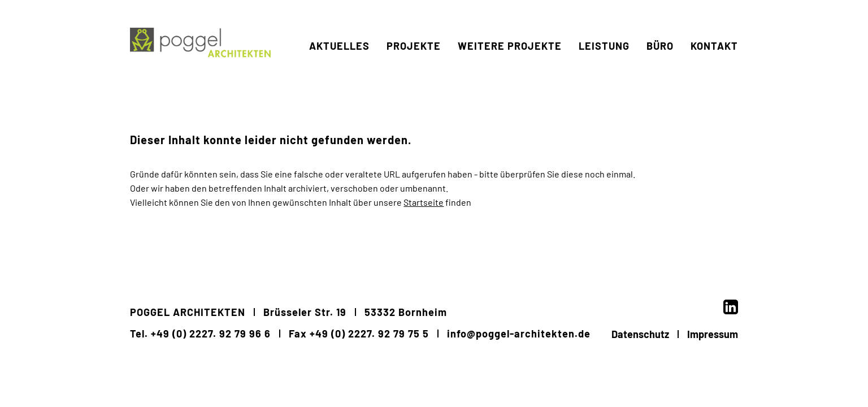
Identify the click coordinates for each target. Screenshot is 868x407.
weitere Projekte (510, 80)
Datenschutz (640, 334)
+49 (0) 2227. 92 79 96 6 (211, 334)
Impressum (713, 334)
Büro (660, 80)
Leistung (604, 80)
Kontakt (714, 80)
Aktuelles (339, 80)
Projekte (414, 80)
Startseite (424, 202)
